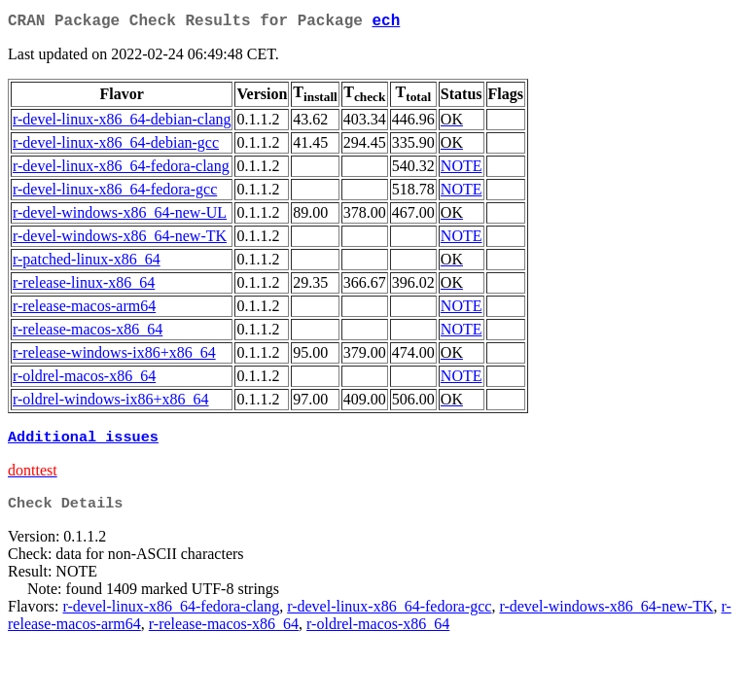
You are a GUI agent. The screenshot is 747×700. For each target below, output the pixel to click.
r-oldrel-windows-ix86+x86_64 (111, 403)
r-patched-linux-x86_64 (87, 263)
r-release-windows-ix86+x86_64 (114, 356)
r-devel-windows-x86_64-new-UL (120, 216)
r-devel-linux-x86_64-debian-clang (122, 123)
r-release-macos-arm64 (84, 310)
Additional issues (83, 442)
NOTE (462, 170)
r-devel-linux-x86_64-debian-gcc (116, 146)
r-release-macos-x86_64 (88, 333)
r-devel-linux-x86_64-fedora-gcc (115, 193)
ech (386, 23)
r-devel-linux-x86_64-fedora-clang (121, 170)
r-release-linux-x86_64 (84, 286)
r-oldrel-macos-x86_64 (84, 380)
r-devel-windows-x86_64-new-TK (120, 240)
